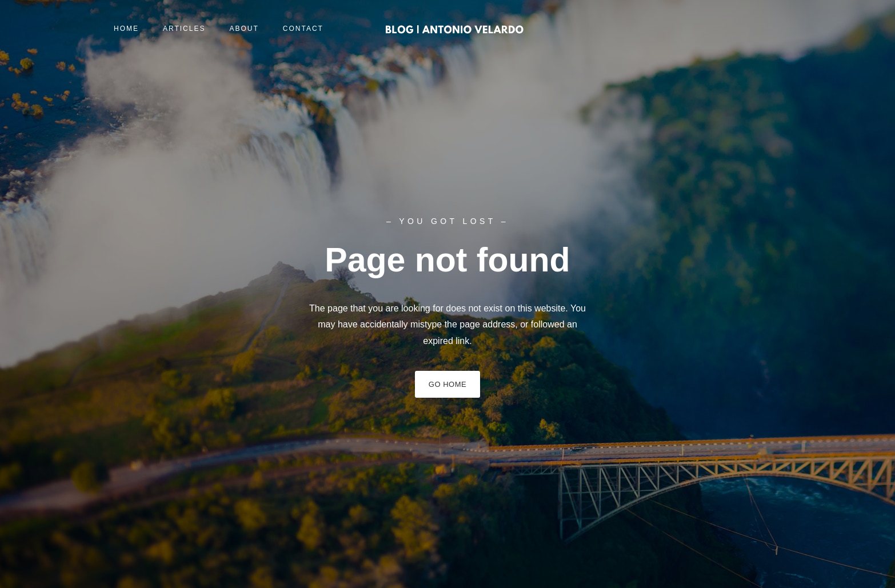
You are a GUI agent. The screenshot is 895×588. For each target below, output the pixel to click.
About (244, 29)
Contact (303, 29)
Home (126, 29)
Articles (184, 29)
